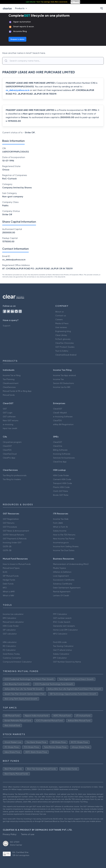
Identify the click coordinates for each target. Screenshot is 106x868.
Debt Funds (8, 584)
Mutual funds (9, 395)
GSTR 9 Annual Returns (13, 535)
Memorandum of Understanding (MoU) (71, 564)
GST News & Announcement (16, 531)
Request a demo (17, 39)
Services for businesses (64, 458)
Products (22, 8)
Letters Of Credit (61, 595)
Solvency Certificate (63, 584)
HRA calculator (10, 642)
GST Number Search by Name (67, 662)
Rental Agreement (62, 592)
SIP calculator (9, 630)
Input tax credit (10, 428)
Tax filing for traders (12, 479)
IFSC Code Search (62, 622)
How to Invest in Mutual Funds (17, 564)
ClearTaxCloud (10, 454)
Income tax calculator (13, 614)
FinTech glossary (63, 339)
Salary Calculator (61, 654)
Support (7, 326)
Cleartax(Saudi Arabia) (66, 355)
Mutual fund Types (11, 568)
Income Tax (58, 379)
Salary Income (60, 531)
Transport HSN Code (63, 483)
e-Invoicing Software (63, 417)
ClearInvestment (11, 383)
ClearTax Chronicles (65, 343)
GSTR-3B (7, 550)
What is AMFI (9, 592)
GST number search (62, 618)
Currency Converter (12, 658)
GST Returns (9, 523)
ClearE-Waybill (60, 413)
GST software (9, 417)
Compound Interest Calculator (17, 662)
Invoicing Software (62, 454)
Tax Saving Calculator (63, 646)
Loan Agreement (61, 576)
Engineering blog (63, 331)
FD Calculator (9, 650)
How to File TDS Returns (64, 535)
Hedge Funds (9, 580)
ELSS (5, 572)
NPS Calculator (60, 634)
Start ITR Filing (75, 2)
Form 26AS (58, 523)
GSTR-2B (7, 546)
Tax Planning (9, 379)
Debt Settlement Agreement (67, 588)
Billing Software (60, 450)
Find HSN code (60, 642)
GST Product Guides (65, 347)
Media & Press (62, 323)
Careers (59, 319)
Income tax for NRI (62, 387)
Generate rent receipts (64, 626)
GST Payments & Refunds (15, 539)
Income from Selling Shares (66, 546)
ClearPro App (9, 458)
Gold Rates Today (11, 654)
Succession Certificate (64, 580)
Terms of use (28, 834)
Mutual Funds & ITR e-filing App (17, 391)
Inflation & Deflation (62, 572)
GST (5, 409)
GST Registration (11, 519)
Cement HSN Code (62, 479)
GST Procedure (10, 527)
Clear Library (61, 335)
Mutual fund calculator (13, 622)
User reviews (61, 327)
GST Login (8, 413)
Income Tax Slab (61, 519)
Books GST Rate (61, 495)
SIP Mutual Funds (11, 576)
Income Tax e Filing (12, 375)
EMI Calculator (9, 618)
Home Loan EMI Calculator (65, 630)
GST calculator (10, 634)
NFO (5, 588)
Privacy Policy (10, 834)
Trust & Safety (62, 351)
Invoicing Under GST (12, 543)
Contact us (61, 316)
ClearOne (58, 446)
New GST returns (11, 420)
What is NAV (8, 595)
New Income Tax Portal (64, 539)
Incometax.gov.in (61, 543)
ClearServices (9, 387)
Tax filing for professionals (15, 475)
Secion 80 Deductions (64, 383)
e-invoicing (8, 424)
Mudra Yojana (59, 568)
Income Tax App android (64, 375)
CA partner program (12, 442)
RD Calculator (9, 646)
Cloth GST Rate (60, 491)
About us (60, 312)
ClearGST (58, 409)
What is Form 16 (60, 527)
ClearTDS (57, 420)
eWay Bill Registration (63, 424)
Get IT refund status (62, 650)
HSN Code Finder (61, 475)
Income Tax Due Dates (64, 550)
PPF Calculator (60, 614)
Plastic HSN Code (61, 487)
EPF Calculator (60, 658)
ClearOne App (60, 462)
